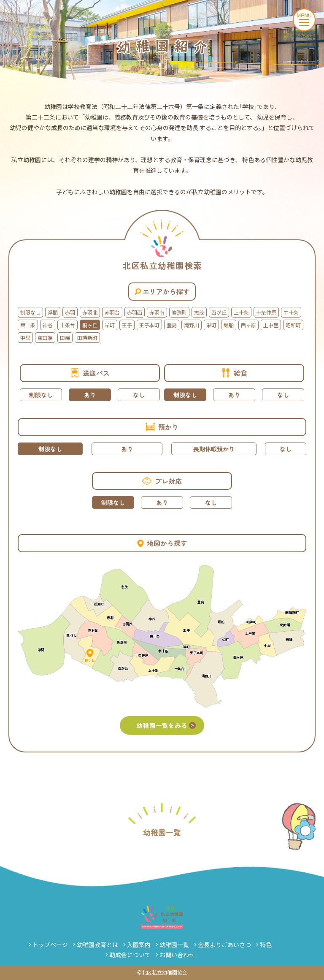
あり (90, 395)
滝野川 (192, 325)
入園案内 (139, 945)
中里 (25, 338)
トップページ (50, 945)
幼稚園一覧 (174, 945)
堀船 (229, 325)
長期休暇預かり (214, 449)
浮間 (53, 312)
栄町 (211, 325)
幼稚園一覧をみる (166, 725)
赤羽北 (90, 312)
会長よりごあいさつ (224, 945)
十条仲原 (266, 312)
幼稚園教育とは (97, 945)
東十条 (28, 325)
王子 (127, 325)
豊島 (172, 325)
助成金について (130, 955)
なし (139, 395)
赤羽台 (112, 312)
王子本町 (149, 325)
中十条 (291, 312)
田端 (65, 338)
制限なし (30, 312)
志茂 (199, 312)
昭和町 (293, 325)
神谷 (48, 325)
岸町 (110, 325)
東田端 (45, 338)
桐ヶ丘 (90, 325)
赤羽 (70, 312)
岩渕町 (179, 312)
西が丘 (219, 312)
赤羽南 (157, 312)
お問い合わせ (177, 955)
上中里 (271, 325)
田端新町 (87, 338)
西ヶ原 (248, 325)
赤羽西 (135, 312)
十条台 (67, 325)
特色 (266, 945)
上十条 (241, 312)
